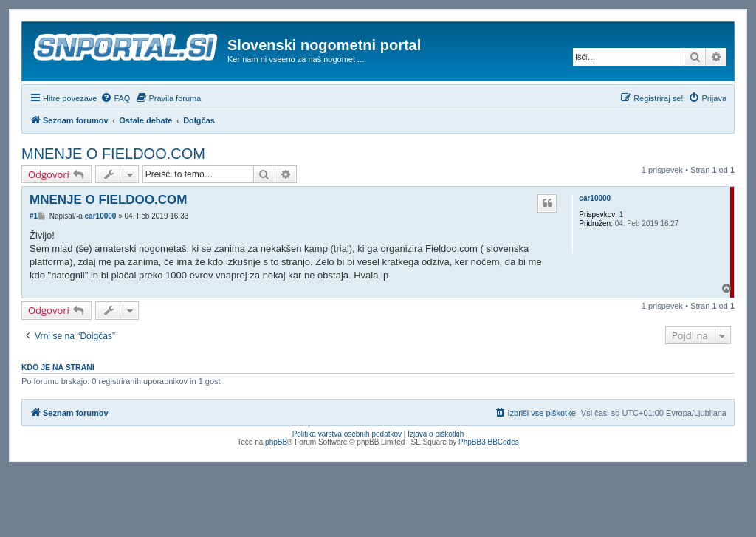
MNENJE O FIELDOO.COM (113, 154)
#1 (34, 216)
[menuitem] (115, 98)
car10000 (595, 198)
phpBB (276, 442)
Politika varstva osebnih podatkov (347, 434)
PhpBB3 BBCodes (489, 442)
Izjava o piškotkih (436, 434)
